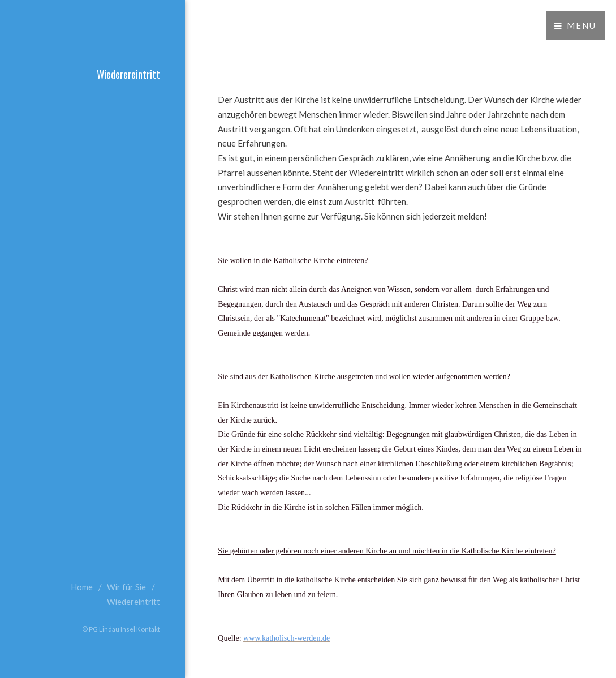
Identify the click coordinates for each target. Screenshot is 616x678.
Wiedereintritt (133, 602)
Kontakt (148, 629)
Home (82, 587)
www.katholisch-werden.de (287, 638)
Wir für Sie (126, 587)
